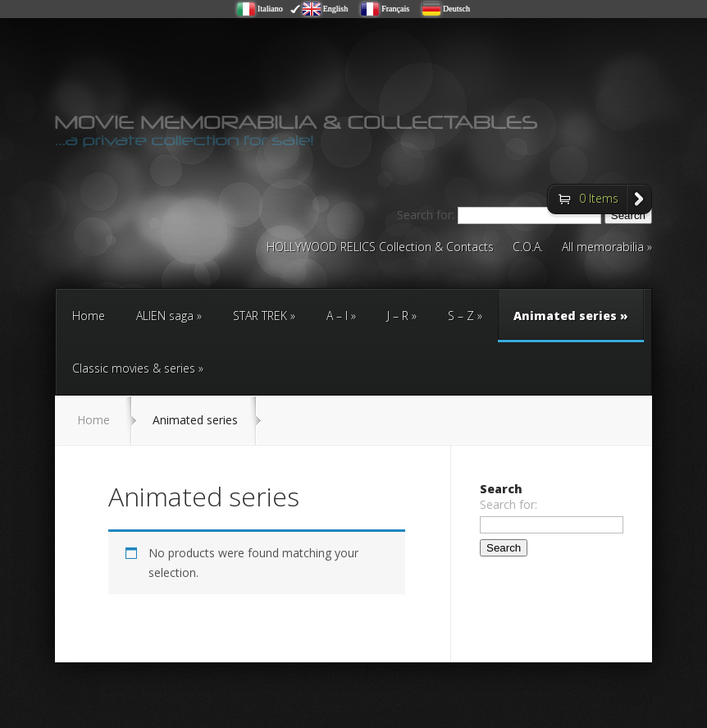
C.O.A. (528, 248)
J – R (398, 316)
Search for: (509, 504)
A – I (337, 316)
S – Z (461, 316)
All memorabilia (603, 248)
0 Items (599, 198)
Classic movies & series (134, 368)
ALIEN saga (165, 316)
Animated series (571, 325)
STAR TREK (260, 316)
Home (89, 316)
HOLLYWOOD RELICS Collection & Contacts (380, 248)
